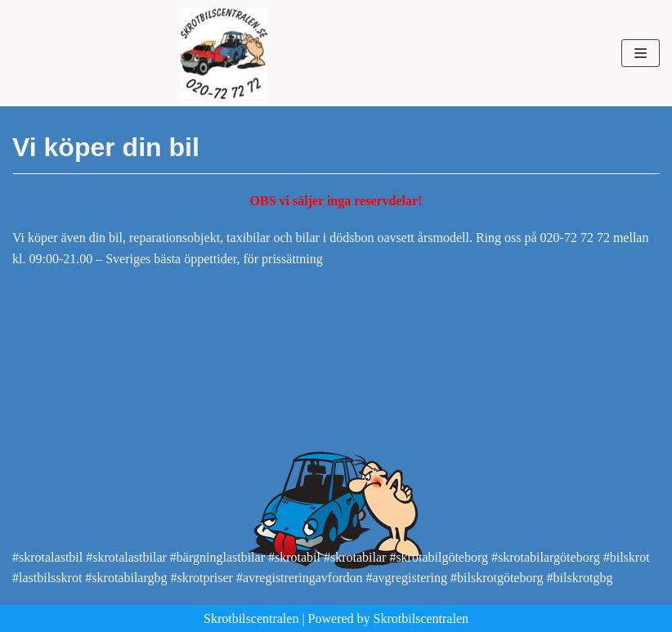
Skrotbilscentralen (251, 619)
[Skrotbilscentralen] (224, 53)
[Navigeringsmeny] (641, 53)
